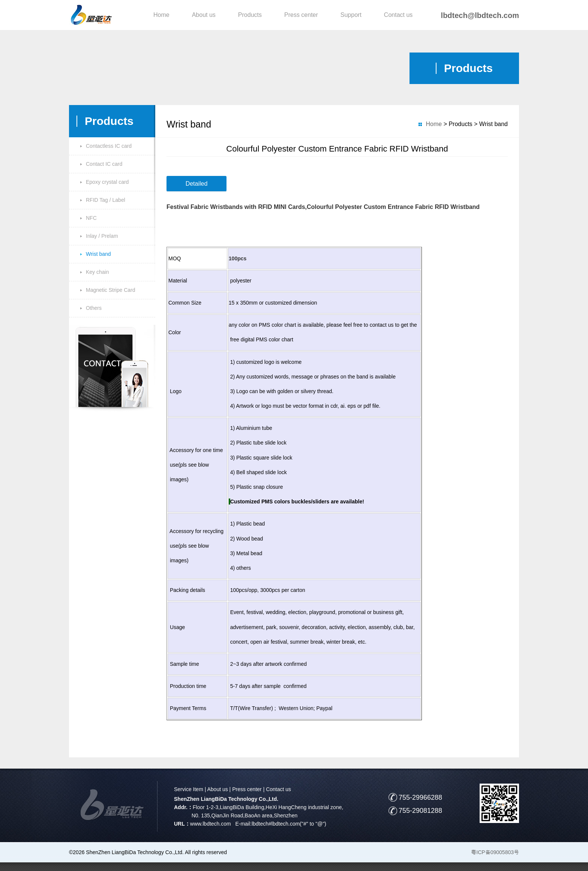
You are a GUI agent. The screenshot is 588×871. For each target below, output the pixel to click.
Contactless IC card (109, 146)
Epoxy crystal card (107, 182)
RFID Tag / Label (106, 200)
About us (204, 15)
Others (94, 308)
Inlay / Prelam (102, 236)
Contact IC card (104, 164)
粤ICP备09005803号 (495, 852)
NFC (91, 218)
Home (161, 15)
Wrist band (98, 254)
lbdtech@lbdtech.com (480, 15)
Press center (301, 15)
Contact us (398, 15)
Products (250, 15)
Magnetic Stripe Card (111, 290)
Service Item (189, 789)
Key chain (97, 272)
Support (351, 15)
